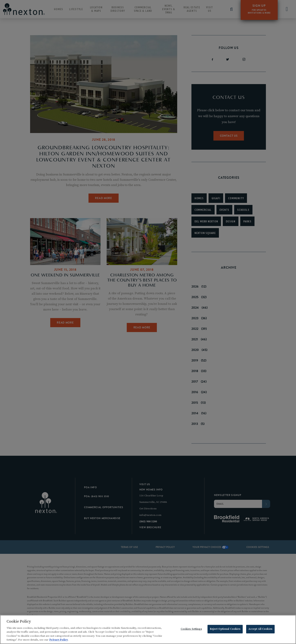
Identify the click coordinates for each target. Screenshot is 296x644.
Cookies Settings (191, 630)
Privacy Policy (59, 641)
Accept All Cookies (260, 630)
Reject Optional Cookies (225, 630)
